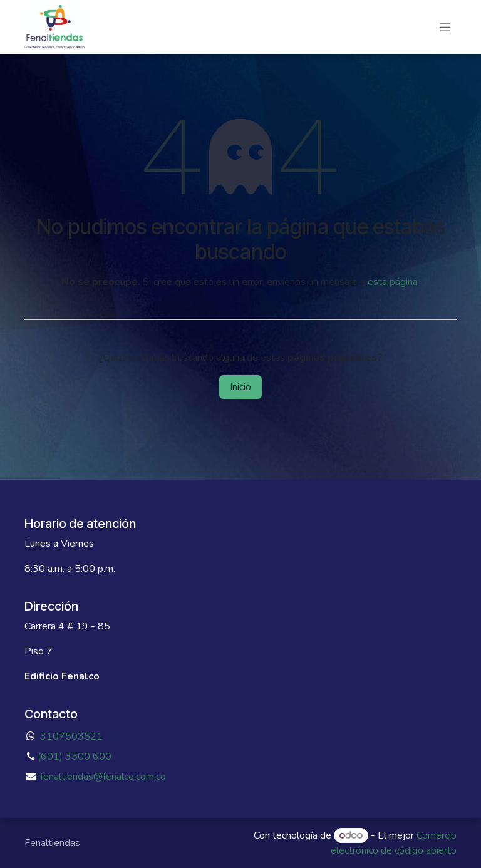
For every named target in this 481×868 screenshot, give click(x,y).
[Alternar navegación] (445, 27)
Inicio (240, 387)
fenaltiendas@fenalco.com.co (103, 777)
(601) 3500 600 (75, 757)
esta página (393, 282)
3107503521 (71, 736)
